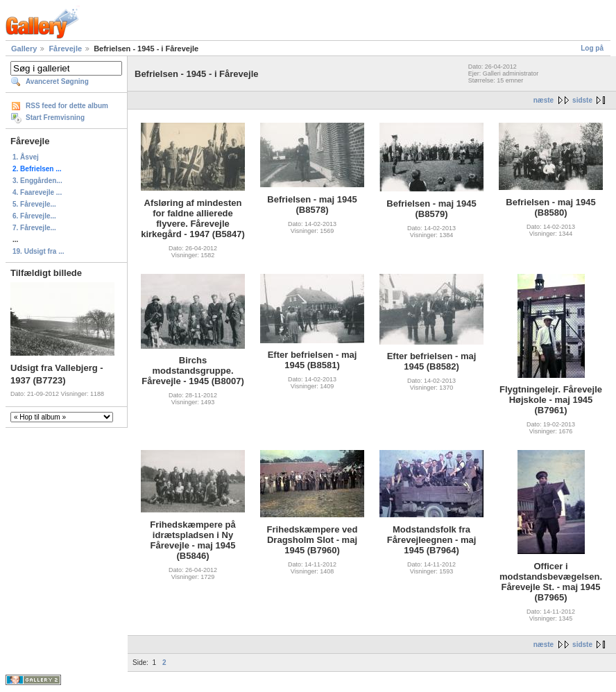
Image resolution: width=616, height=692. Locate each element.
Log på (592, 48)
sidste (582, 100)
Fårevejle (65, 49)
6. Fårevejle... (34, 216)
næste (544, 100)
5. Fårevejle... (34, 204)
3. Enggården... (37, 181)
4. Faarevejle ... (37, 192)
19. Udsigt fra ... (38, 251)
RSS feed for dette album (67, 106)
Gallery (24, 49)
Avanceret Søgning (57, 81)
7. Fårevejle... (34, 228)
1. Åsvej (26, 157)
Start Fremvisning (55, 118)
